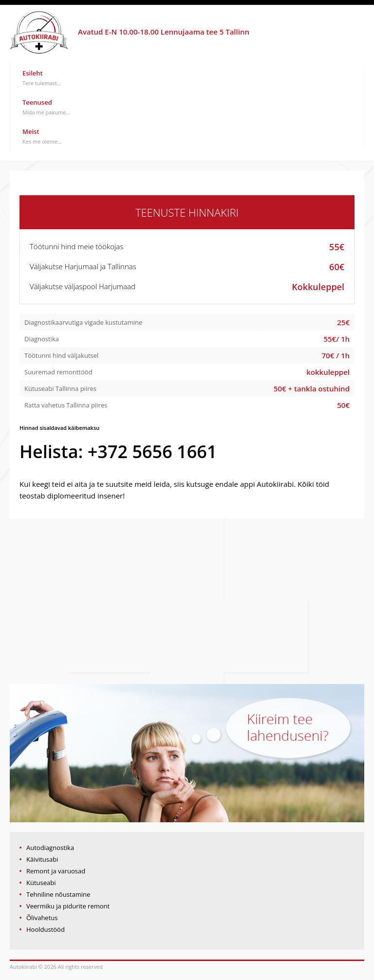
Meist (42, 136)
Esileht (42, 78)
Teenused (46, 107)
